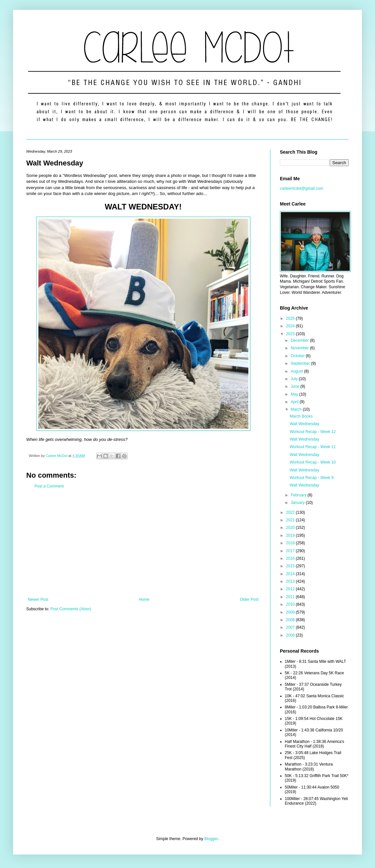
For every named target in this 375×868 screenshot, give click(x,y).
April (295, 402)
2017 (291, 551)
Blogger (211, 839)
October (298, 356)
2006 (291, 635)
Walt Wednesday (304, 424)
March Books (301, 416)
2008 (291, 620)
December (300, 340)
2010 (291, 604)
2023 (291, 334)
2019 (291, 535)
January (298, 503)
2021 (291, 520)
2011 (291, 597)
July (295, 379)
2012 (291, 589)
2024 (291, 326)
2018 (291, 543)
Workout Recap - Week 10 (313, 462)
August (297, 371)
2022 (291, 512)
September (301, 363)
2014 (291, 574)
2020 (291, 528)
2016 (291, 558)
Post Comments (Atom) (71, 609)
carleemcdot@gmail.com (302, 188)
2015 (291, 566)
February (299, 495)
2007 (291, 627)
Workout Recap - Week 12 (313, 432)
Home (144, 599)
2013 (291, 581)
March (297, 409)
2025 (291, 318)
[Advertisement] (143, 543)
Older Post (249, 599)
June (295, 386)
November (300, 348)
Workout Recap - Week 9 (312, 478)
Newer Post (38, 599)
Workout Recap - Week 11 (313, 447)
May (295, 394)
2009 (291, 612)
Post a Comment (49, 486)
